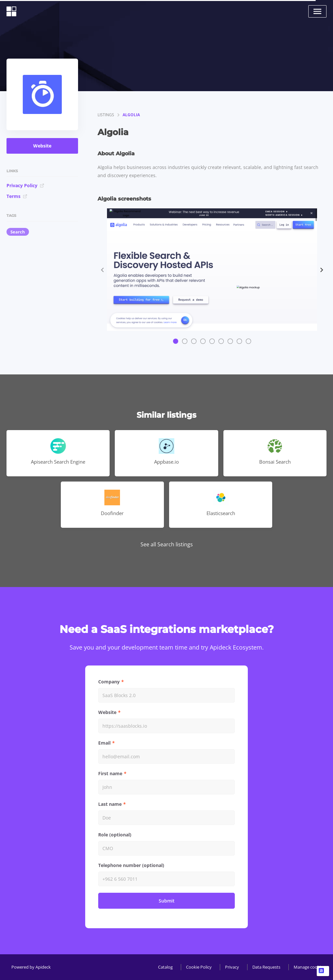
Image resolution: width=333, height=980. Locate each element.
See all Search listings (167, 544)
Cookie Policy (199, 967)
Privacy (232, 967)
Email (104, 743)
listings (106, 115)
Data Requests (266, 967)
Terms (17, 196)
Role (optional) (115, 835)
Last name (110, 804)
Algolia (131, 115)
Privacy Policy (25, 185)
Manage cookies (309, 967)
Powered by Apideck (31, 967)
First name (110, 773)
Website (42, 146)
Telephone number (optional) (131, 865)
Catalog (165, 967)
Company (109, 682)
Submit (167, 901)
